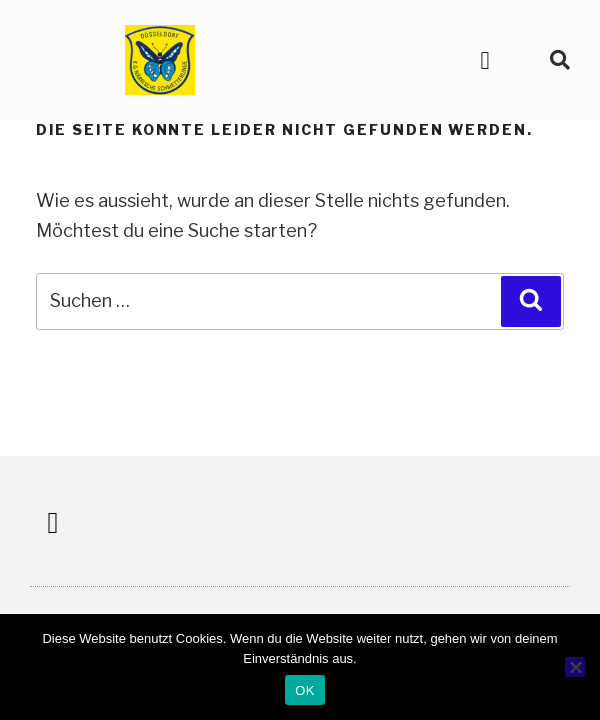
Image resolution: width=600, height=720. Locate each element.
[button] (485, 60)
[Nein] (575, 667)
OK (304, 690)
